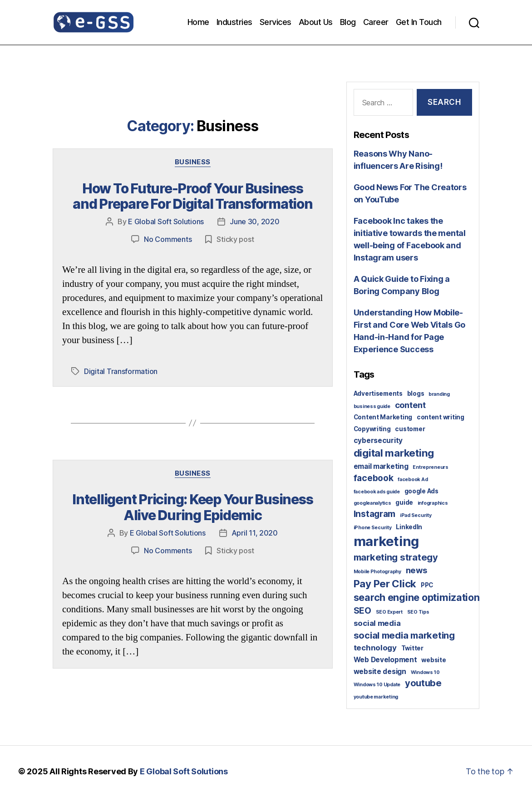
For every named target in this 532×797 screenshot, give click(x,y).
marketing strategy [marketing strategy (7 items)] (396, 557)
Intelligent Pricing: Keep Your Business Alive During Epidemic (192, 506)
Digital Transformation (121, 370)
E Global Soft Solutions (166, 221)
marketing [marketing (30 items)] (387, 541)
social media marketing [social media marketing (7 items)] (404, 635)
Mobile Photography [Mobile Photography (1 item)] (377, 572)
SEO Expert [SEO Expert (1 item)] (389, 612)
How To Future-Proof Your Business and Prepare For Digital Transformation (193, 196)
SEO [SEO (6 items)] (362, 610)
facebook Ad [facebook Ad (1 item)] (413, 480)
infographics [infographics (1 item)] (433, 503)
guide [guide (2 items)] (404, 502)
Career (376, 22)
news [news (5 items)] (416, 570)
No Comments (168, 239)
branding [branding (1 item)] (439, 394)
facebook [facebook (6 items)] (374, 478)
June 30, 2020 (255, 221)
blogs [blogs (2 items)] (416, 394)
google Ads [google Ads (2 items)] (421, 491)
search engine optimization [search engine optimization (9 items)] (417, 597)
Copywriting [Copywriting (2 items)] (372, 429)
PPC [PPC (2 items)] (427, 585)
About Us (316, 22)
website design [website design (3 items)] (380, 672)
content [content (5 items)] (410, 405)
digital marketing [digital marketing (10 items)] (394, 453)
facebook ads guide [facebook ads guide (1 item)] (377, 492)
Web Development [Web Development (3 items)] (385, 660)
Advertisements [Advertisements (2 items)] (378, 394)
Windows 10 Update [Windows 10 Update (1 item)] (377, 685)
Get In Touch (419, 22)
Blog (348, 22)
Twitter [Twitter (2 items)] (412, 648)
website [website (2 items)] (433, 660)
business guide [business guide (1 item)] (372, 406)
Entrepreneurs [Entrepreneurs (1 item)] (431, 467)
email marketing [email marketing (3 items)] (381, 466)
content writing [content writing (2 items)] (441, 417)
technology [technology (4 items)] (375, 648)
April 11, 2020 (255, 531)
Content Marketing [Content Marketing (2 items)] (383, 417)
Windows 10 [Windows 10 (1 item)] (425, 672)
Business (193, 162)
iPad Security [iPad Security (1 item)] (416, 515)
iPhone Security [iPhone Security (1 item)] (373, 528)
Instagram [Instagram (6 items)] (375, 514)
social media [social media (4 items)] (377, 623)
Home (198, 22)
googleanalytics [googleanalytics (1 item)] (372, 503)
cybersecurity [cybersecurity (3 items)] (378, 440)
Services (276, 22)
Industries (234, 22)
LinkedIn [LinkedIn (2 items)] (409, 527)
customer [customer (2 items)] (410, 429)
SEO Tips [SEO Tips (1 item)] (418, 612)
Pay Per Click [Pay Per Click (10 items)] (385, 583)
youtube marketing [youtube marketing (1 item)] (376, 697)
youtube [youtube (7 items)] (423, 683)
